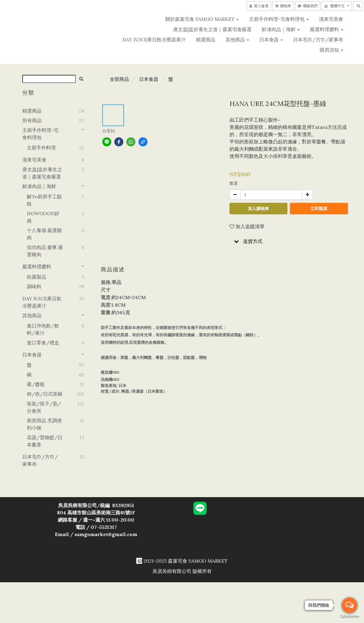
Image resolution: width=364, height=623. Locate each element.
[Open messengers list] (350, 605)
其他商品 (237, 40)
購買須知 (331, 50)
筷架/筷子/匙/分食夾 (44, 407)
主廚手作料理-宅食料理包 (279, 19)
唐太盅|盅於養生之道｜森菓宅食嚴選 (212, 29)
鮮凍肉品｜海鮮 (281, 29)
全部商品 (119, 79)
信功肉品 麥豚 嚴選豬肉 (45, 251)
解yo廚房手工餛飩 (44, 200)
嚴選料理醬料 (327, 29)
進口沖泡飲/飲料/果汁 (43, 329)
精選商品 (206, 40)
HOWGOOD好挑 (43, 217)
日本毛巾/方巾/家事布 (318, 40)
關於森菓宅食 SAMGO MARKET (202, 19)
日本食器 (271, 40)
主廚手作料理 (41, 148)
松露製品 (36, 277)
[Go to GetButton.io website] (350, 617)
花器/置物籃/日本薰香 (45, 441)
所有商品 (32, 120)
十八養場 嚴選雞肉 (44, 234)
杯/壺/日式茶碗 (45, 394)
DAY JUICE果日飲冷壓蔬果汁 (154, 40)
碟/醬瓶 (36, 384)
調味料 (34, 286)
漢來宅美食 (331, 19)
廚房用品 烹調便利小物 (44, 424)
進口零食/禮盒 (43, 343)
